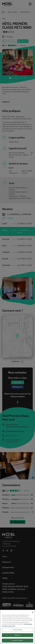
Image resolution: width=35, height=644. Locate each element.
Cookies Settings (17, 633)
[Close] (33, 615)
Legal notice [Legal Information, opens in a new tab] (12, 629)
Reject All (17, 638)
